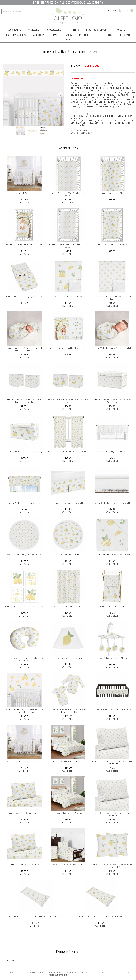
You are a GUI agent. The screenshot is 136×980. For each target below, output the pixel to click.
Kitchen (109, 35)
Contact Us (31, 973)
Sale (68, 40)
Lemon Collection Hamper (112, 606)
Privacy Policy (54, 973)
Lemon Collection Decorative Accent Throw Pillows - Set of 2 (112, 866)
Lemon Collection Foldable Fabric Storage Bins (68, 401)
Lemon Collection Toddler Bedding (68, 865)
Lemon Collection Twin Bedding (68, 813)
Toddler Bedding (54, 30)
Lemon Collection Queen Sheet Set (24, 813)
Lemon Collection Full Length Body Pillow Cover (101, 916)
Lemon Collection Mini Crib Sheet (112, 245)
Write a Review (8, 960)
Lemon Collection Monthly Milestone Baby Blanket (68, 349)
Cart (126, 11)
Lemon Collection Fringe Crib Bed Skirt (112, 503)
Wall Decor (38, 35)
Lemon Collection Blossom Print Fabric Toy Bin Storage (112, 401)
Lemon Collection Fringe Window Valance (112, 451)
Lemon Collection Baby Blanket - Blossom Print (112, 298)
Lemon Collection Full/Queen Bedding (68, 761)
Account (112, 11)
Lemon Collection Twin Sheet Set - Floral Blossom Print (112, 814)
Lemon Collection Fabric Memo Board (112, 555)
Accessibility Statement (58, 975)
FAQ (20, 973)
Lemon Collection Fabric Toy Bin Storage (24, 451)
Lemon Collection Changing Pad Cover (24, 296)
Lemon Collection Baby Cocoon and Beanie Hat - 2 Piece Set (24, 349)
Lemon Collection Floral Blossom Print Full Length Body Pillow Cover (35, 916)
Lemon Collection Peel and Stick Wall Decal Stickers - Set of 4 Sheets (24, 711)
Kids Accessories (121, 30)
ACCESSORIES (124, 35)
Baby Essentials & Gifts (16, 35)
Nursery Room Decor (96, 30)
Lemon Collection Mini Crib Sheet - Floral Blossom (68, 246)
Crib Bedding (34, 30)
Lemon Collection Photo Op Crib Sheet (24, 245)
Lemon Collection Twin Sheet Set (24, 865)
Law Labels (102, 973)
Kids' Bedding (74, 30)
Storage (55, 35)
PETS (97, 35)
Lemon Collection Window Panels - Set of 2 (68, 451)
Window (69, 35)
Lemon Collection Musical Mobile (112, 658)
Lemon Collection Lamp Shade (68, 658)
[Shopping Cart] (132, 11)
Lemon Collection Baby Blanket (68, 296)
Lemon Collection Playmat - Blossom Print (24, 555)
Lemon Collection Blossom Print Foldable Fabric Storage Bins (24, 401)
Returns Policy (88, 973)
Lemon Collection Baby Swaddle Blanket (112, 348)
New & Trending (15, 30)
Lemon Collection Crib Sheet (112, 193)
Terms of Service (71, 973)
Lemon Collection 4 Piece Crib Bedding (24, 193)
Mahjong (84, 35)
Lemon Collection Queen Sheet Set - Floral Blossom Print (112, 763)
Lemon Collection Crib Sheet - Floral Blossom (68, 194)
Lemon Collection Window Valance (24, 503)
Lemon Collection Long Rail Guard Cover (112, 710)
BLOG (41, 973)
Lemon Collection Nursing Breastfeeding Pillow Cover (24, 659)
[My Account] (120, 11)
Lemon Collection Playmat (68, 555)
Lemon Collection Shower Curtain (68, 606)
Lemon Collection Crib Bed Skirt (68, 503)
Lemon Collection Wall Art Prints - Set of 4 (24, 606)
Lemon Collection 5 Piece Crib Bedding (24, 761)
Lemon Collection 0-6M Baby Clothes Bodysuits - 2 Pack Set (68, 711)
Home (12, 973)
